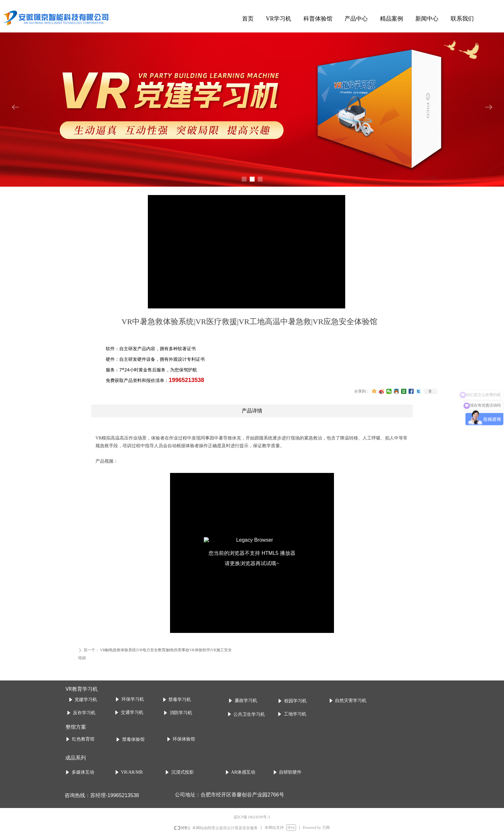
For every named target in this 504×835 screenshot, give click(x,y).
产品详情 (252, 411)
